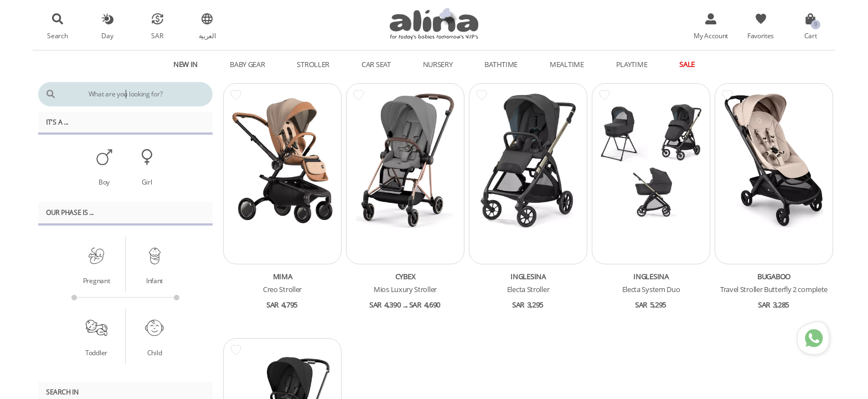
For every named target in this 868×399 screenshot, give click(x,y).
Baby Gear (247, 64)
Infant (154, 280)
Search (57, 35)
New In (185, 64)
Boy (104, 182)
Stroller (313, 64)
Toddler (96, 352)
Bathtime (501, 64)
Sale (687, 64)
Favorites (761, 35)
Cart (811, 35)
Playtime (632, 64)
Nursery (438, 64)
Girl (147, 182)
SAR (157, 35)
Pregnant (97, 280)
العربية (207, 35)
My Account (711, 35)
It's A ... (57, 122)
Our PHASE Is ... (70, 212)
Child (155, 352)
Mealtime (567, 64)
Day (107, 35)
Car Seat (376, 64)
